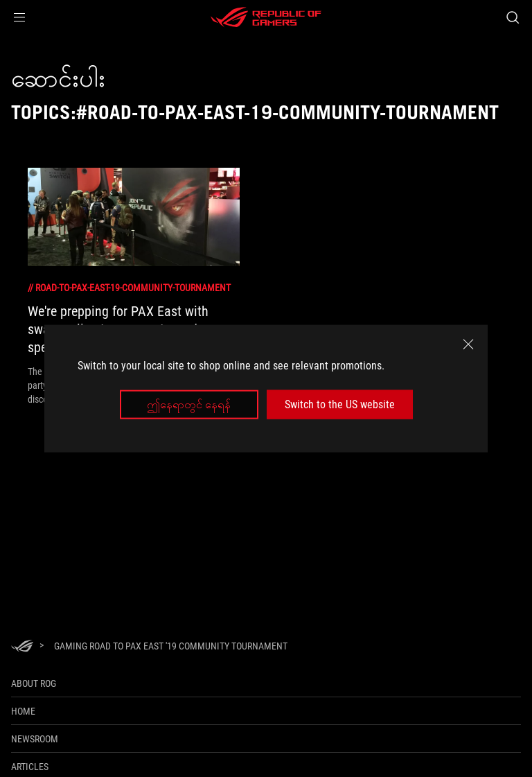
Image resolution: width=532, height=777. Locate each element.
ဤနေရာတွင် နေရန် (189, 404)
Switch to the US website (340, 404)
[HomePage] (22, 647)
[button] (19, 17)
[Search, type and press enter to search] (512, 17)
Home (23, 711)
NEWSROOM (35, 739)
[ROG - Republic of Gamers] (266, 17)
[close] (468, 344)
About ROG (34, 683)
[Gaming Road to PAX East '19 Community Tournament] (171, 646)
